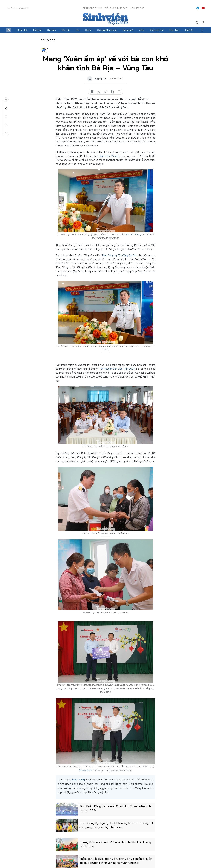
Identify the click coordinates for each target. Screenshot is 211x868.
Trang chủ (8, 30)
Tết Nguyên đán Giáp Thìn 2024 (118, 369)
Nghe (6, 101)
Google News (43, 49)
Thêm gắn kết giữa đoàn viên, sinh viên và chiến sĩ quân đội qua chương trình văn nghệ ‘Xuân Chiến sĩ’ (116, 861)
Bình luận (6, 125)
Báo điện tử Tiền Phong (105, 19)
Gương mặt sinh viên (107, 30)
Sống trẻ (37, 30)
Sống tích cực (157, 30)
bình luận (119, 92)
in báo (112, 92)
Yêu (78, 30)
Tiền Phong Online (92, 8)
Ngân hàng (78, 780)
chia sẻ (92, 92)
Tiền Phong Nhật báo (116, 8)
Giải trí (88, 30)
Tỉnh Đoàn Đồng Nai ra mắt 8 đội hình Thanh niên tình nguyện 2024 (115, 808)
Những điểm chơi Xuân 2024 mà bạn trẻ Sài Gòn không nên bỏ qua (115, 844)
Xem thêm (203, 30)
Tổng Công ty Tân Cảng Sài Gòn (119, 255)
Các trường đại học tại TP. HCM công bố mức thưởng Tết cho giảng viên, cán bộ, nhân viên (116, 825)
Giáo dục (52, 30)
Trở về (6, 133)
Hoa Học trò (137, 8)
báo (109, 156)
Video (142, 30)
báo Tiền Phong (133, 234)
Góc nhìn (66, 30)
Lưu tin (6, 117)
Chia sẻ (6, 109)
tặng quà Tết (86, 770)
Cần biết (189, 30)
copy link (105, 92)
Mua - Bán (174, 30)
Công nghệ (128, 30)
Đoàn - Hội (22, 30)
